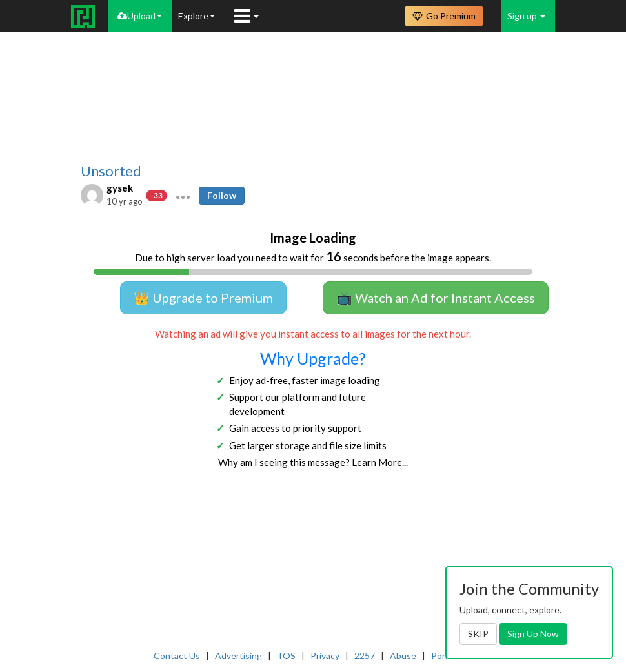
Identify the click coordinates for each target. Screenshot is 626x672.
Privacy (325, 656)
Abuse (403, 656)
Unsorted (111, 171)
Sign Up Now (533, 634)
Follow (222, 195)
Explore (197, 16)
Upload (140, 16)
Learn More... (380, 462)
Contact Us (177, 656)
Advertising (238, 656)
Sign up (526, 16)
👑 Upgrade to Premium (203, 298)
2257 (365, 656)
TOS (286, 656)
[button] (183, 196)
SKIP (478, 634)
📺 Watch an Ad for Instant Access (436, 298)
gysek (120, 188)
